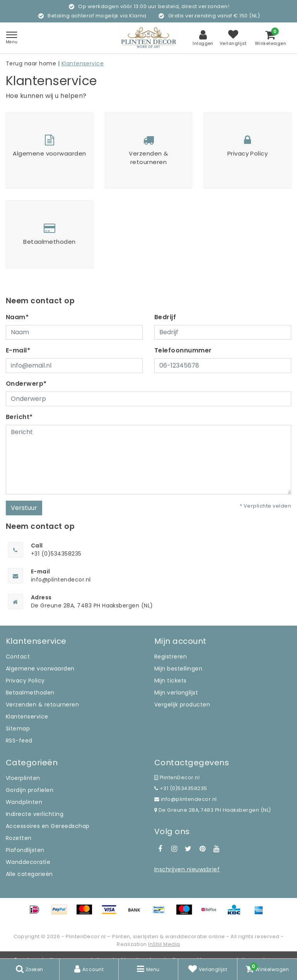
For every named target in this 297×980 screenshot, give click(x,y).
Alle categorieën (29, 874)
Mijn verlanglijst (176, 693)
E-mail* (18, 350)
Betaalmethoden (30, 693)
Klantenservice (83, 63)
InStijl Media (164, 944)
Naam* (17, 317)
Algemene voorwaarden (40, 669)
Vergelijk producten (182, 705)
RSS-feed (19, 741)
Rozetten (19, 838)
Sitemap (18, 729)
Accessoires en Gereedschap (48, 826)
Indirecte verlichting (35, 814)
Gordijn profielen (30, 790)
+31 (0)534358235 (181, 788)
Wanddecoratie (28, 862)
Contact (18, 657)
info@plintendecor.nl (186, 799)
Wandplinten (24, 802)
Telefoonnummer (183, 350)
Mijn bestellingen (178, 669)
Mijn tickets (171, 681)
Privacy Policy (25, 681)
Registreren (171, 657)
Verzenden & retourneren (42, 705)
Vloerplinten (23, 778)
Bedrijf (165, 317)
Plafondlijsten (25, 850)
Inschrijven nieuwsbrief (187, 869)
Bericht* (19, 417)
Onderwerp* (26, 384)
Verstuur (24, 508)
